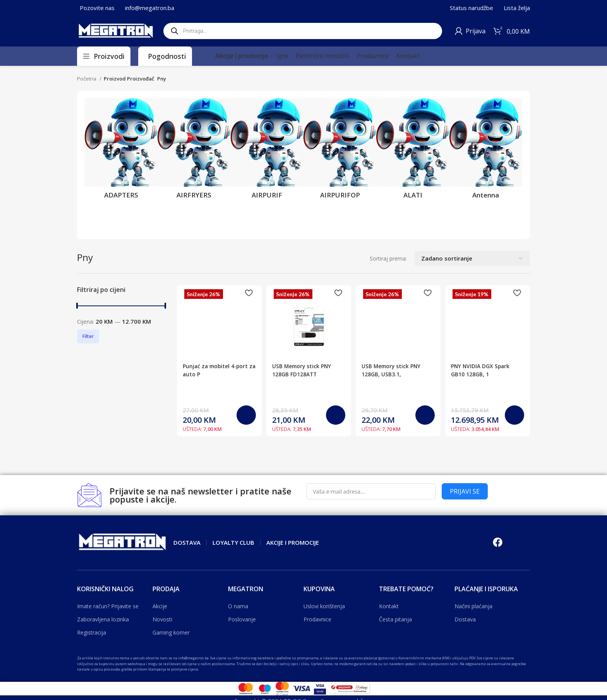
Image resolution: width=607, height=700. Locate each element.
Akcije (160, 606)
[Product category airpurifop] (340, 151)
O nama (238, 606)
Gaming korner (171, 632)
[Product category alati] (413, 151)
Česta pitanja (395, 619)
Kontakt (389, 606)
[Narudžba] (472, 258)
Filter (88, 336)
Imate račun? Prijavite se (108, 606)
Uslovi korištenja (324, 606)
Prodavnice (317, 619)
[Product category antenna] (486, 151)
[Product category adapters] (121, 151)
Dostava (465, 619)
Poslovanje (242, 619)
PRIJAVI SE (465, 491)
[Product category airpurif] (267, 151)
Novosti (162, 619)
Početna (87, 79)
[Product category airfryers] (194, 151)
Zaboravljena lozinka (103, 619)
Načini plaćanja (473, 606)
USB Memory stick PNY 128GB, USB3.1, (395, 370)
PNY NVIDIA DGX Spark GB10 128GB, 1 (484, 334)
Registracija (92, 632)
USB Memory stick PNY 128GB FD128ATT (305, 370)
